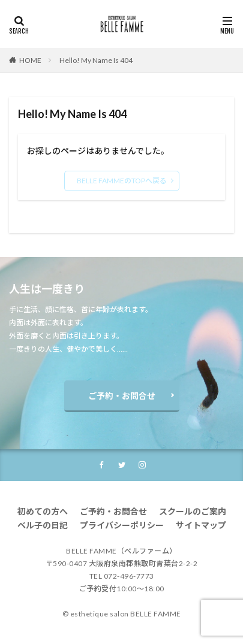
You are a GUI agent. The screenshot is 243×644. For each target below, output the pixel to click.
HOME (30, 60)
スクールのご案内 (193, 511)
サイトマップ (201, 525)
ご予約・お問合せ (122, 396)
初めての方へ (43, 511)
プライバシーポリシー (122, 525)
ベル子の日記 (43, 525)
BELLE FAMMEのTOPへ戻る (122, 181)
